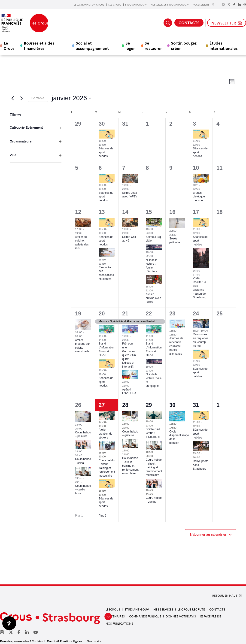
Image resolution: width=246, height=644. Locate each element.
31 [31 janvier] (196, 405)
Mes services (163, 609)
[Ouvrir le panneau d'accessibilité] (9, 623)
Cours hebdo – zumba (154, 500)
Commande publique (145, 616)
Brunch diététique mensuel (199, 197)
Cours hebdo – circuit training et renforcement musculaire (107, 468)
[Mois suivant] (21, 98)
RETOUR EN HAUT (225, 596)
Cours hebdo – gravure (130, 434)
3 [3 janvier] (194, 124)
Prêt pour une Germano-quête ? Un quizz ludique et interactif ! (129, 355)
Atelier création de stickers (105, 434)
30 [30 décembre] (102, 124)
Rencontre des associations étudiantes (106, 273)
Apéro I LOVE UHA (129, 392)
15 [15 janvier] (149, 212)
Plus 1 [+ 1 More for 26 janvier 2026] (79, 516)
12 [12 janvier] (78, 212)
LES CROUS (115, 5)
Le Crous (9, 45)
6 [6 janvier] (100, 168)
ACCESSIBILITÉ (203, 5)
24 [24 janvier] (196, 313)
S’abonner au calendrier (208, 535)
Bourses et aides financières (39, 45)
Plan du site (94, 641)
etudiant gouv (137, 609)
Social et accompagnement (92, 45)
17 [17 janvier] (196, 212)
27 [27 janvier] (102, 405)
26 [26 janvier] (78, 405)
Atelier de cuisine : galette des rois (82, 243)
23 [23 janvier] (172, 313)
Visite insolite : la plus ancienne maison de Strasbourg (200, 288)
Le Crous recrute (191, 609)
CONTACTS (189, 23)
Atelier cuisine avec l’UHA (153, 298)
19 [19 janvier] (78, 313)
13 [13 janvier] (102, 212)
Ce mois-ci (38, 98)
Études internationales (224, 45)
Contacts (217, 609)
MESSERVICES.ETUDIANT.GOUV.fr (170, 5)
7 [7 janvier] (124, 168)
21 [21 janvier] (125, 313)
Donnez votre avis (181, 616)
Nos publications (119, 623)
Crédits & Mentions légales (64, 641)
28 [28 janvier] (125, 405)
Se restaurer (153, 45)
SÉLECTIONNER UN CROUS (89, 5)
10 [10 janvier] (196, 168)
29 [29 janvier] (149, 405)
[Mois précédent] (12, 98)
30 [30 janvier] (172, 405)
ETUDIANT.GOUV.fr (136, 5)
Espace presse (211, 616)
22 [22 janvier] (149, 313)
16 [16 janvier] (172, 212)
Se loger (130, 45)
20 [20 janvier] (102, 313)
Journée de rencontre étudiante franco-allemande (176, 346)
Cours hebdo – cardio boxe (83, 490)
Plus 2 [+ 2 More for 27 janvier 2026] (102, 516)
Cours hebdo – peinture (83, 434)
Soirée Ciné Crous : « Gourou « (153, 433)
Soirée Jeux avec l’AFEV (130, 195)
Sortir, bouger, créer (184, 45)
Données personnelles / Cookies (21, 641)
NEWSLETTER (227, 23)
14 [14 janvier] (125, 212)
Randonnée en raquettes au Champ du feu (201, 340)
